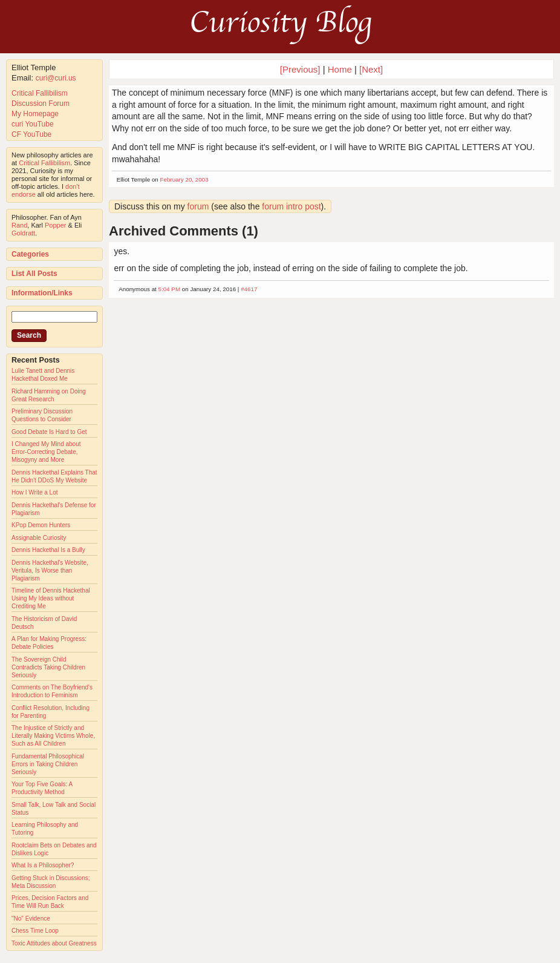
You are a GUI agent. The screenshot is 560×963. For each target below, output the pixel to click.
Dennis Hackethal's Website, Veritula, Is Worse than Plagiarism (50, 570)
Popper (55, 225)
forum (198, 206)
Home (340, 69)
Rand (19, 225)
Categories (30, 254)
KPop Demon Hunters (41, 525)
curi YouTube (33, 124)
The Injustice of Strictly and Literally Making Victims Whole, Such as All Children (53, 736)
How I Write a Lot (35, 492)
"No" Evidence (31, 919)
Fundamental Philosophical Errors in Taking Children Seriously (48, 764)
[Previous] (301, 69)
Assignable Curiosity (39, 538)
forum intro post (291, 206)
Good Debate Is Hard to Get (49, 432)
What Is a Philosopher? (43, 865)
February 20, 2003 (184, 179)
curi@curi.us (56, 78)
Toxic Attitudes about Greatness (54, 943)
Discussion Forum (41, 104)
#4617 (249, 289)
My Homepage (35, 114)
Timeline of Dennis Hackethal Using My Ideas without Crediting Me (51, 598)
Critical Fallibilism (40, 93)
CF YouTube (31, 134)
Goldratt (23, 233)
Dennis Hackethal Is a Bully (48, 550)
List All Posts (34, 274)
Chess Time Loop (35, 931)
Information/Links (42, 293)
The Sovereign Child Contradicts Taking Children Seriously (48, 667)
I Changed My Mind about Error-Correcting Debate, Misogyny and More (46, 452)
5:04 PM (170, 289)
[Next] (371, 69)
